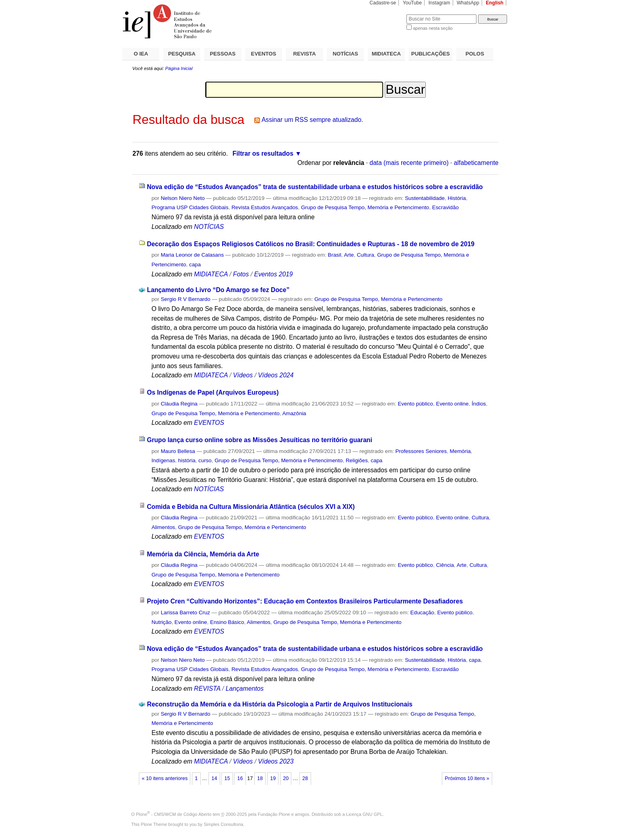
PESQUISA (182, 54)
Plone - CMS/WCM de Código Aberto (174, 814)
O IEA (141, 54)
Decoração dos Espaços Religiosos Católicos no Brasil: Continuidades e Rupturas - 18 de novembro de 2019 (311, 244)
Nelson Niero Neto (182, 198)
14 (214, 778)
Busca (387, 14)
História (457, 198)
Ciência (445, 565)
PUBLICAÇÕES (431, 54)
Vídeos (243, 375)
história (187, 460)
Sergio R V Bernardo (185, 299)
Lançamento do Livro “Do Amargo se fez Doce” (218, 290)
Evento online (452, 404)
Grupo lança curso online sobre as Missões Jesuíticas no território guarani (260, 440)
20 (286, 778)
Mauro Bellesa (178, 451)
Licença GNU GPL (364, 814)
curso (205, 460)
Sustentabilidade (425, 198)
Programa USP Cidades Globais (190, 207)
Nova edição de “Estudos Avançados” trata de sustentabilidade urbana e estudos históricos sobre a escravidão (315, 187)
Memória (460, 451)
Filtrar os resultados (263, 153)
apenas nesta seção (433, 28)
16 (240, 778)
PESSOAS (223, 54)
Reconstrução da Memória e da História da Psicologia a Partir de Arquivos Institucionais (280, 704)
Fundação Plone (274, 814)
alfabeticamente (476, 163)
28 (305, 778)
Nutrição (161, 622)
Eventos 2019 (273, 274)
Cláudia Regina (179, 404)
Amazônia (294, 413)
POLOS (475, 54)
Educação (422, 612)
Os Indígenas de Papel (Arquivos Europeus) (213, 392)
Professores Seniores (421, 451)
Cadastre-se (383, 3)
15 (227, 778)
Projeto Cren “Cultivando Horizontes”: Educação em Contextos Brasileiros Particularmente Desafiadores (305, 601)
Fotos (241, 274)
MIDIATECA (386, 54)
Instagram (439, 3)
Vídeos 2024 (276, 375)
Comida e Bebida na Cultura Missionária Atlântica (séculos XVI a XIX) (251, 507)
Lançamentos (245, 689)
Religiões (357, 460)
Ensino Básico (227, 622)
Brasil (335, 255)
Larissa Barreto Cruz (185, 612)
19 (273, 778)
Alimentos (163, 527)
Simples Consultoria (223, 824)
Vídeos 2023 (276, 761)
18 (260, 778)
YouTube (412, 3)
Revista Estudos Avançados (265, 207)
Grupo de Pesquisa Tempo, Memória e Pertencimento (365, 207)
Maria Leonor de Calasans (192, 255)
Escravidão (445, 207)
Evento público (415, 404)
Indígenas (163, 460)
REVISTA (305, 54)
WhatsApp (468, 3)
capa (195, 265)
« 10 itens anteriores (165, 778)
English (495, 3)
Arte (349, 255)
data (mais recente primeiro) (409, 163)
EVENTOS (264, 54)
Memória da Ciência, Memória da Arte (203, 554)
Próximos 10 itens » (467, 778)
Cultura (366, 255)
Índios (479, 404)
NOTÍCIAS (345, 54)
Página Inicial (179, 68)
